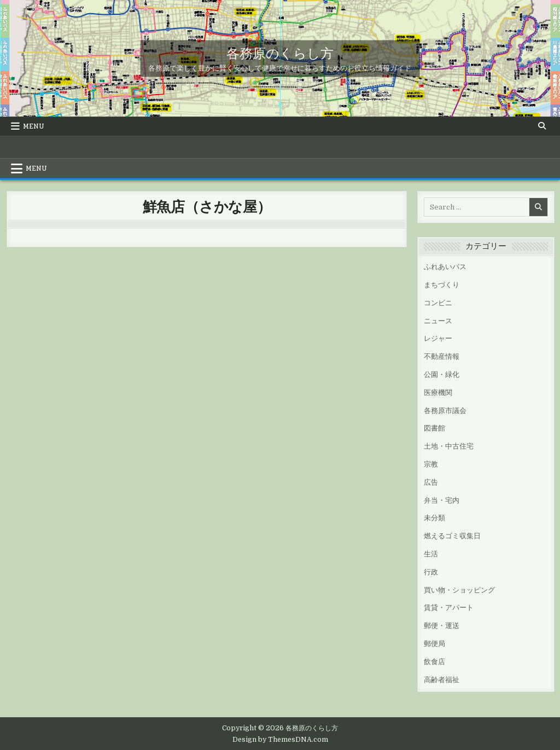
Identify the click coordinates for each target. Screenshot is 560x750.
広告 (431, 482)
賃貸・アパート (449, 607)
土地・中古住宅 (449, 446)
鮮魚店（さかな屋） (207, 206)
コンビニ (438, 303)
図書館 (434, 428)
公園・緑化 (442, 374)
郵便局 (434, 644)
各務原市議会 (445, 411)
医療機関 (438, 393)
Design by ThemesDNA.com (280, 740)
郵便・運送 (442, 626)
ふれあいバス (445, 267)
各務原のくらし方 (280, 52)
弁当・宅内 (442, 500)
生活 (431, 554)
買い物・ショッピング (459, 590)
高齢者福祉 (442, 680)
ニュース (438, 321)
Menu (34, 126)
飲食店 (434, 662)
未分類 (434, 518)
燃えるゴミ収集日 (452, 536)
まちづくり (442, 285)
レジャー (438, 338)
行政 (431, 572)
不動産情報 (442, 356)
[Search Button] (542, 126)
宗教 (431, 464)
